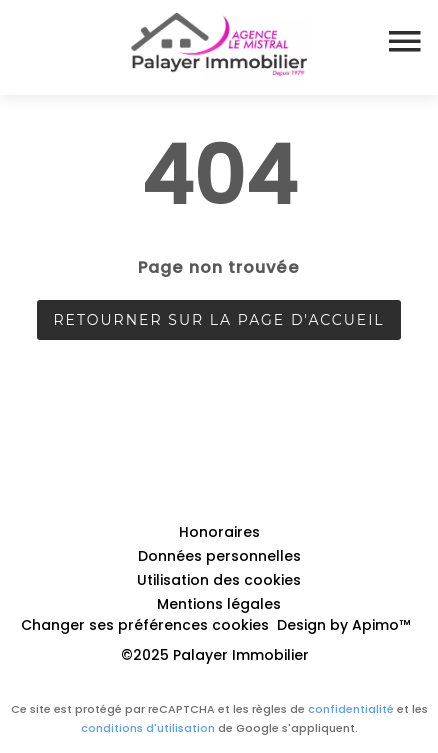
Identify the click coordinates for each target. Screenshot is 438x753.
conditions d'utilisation (148, 728)
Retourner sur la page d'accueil (218, 320)
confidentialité (351, 709)
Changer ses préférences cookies (145, 625)
